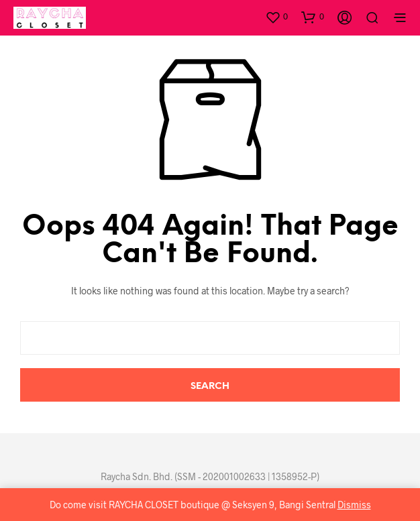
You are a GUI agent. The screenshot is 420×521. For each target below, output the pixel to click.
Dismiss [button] (354, 505)
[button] (276, 17)
